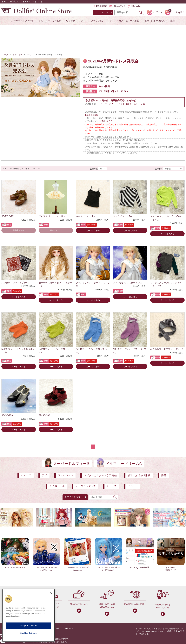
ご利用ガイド (68, 628)
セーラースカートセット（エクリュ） (55, 284)
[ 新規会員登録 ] (92, 115)
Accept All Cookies (28, 625)
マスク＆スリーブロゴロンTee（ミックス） (165, 284)
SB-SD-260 (44, 415)
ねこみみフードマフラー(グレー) (167, 349)
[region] (28, 615)
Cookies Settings (28, 633)
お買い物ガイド (119, 6)
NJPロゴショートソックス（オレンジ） (18, 351)
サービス (112, 486)
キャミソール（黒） (86, 216)
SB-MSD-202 (8, 216)
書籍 (172, 21)
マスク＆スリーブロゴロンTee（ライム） (165, 218)
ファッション (97, 21)
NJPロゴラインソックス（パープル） (130, 351)
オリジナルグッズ (86, 486)
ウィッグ (71, 21)
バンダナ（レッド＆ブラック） (17, 283)
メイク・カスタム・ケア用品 (124, 21)
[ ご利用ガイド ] (106, 121)
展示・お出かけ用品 (155, 21)
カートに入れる (93, 230)
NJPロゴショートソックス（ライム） (55, 351)
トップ (5, 55)
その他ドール (57, 486)
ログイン (158, 12)
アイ (83, 21)
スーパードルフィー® (22, 21)
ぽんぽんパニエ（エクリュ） (53, 216)
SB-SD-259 (7, 415)
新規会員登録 (101, 6)
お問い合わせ (136, 6)
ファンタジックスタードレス (128, 283)
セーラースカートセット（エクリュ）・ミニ (123, 104)
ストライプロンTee (123, 216)
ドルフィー (17, 55)
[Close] (51, 593)
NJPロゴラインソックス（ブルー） (91, 351)
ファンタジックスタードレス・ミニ (93, 284)
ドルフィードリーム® (50, 21)
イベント (30, 55)
